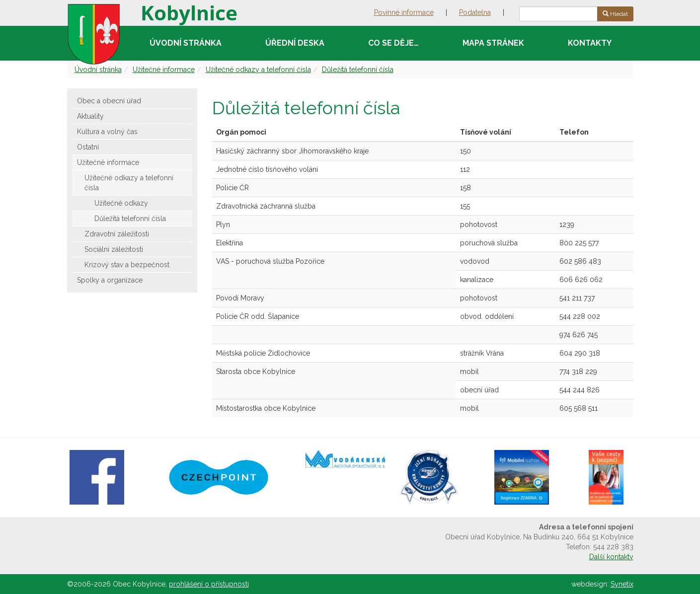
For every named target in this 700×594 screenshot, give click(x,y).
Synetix (622, 584)
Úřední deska (295, 43)
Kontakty (590, 43)
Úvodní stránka (186, 43)
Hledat (615, 14)
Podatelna (475, 12)
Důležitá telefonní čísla (358, 70)
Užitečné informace (164, 70)
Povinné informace (404, 12)
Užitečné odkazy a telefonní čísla (258, 70)
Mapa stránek (493, 43)
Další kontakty (611, 557)
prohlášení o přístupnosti (209, 584)
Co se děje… (393, 43)
